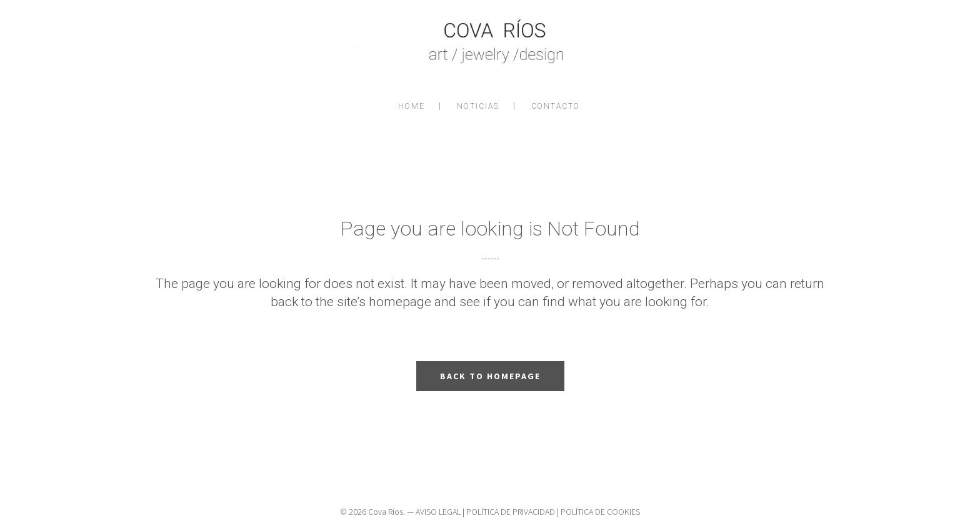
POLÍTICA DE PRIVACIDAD (511, 512)
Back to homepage (490, 376)
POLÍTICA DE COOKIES (600, 512)
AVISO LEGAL (438, 512)
